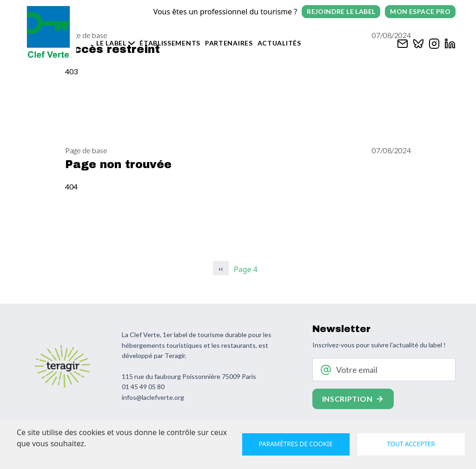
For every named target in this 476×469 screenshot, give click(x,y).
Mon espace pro (420, 11)
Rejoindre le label (341, 11)
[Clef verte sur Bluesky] (418, 42)
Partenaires (229, 43)
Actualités (279, 43)
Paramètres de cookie (296, 444)
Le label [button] (111, 43)
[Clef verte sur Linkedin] (450, 42)
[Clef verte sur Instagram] (434, 42)
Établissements (170, 43)
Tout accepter (411, 444)
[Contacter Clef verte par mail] (403, 42)
